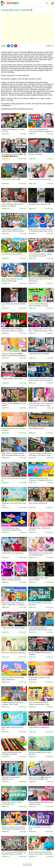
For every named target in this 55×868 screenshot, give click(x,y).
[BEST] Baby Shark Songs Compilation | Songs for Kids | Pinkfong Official (12, 530)
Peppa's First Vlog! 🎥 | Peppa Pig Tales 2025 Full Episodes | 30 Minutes (40, 779)
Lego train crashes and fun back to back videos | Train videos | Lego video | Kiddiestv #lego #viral (40, 455)
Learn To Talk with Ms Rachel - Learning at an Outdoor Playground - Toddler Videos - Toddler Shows (41, 131)
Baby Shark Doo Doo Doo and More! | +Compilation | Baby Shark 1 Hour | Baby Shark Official (41, 231)
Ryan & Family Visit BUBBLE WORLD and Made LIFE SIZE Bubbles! (11, 580)
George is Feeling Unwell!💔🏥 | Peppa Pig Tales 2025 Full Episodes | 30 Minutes (14, 356)
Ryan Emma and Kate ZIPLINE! (12, 254)
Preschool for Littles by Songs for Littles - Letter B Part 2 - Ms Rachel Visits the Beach (13, 605)
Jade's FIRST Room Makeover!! (39, 727)
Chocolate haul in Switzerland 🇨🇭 (40, 204)
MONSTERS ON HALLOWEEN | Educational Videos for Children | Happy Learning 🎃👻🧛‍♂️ (13, 331)
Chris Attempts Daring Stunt (38, 503)
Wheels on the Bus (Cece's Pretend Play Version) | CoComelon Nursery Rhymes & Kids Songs (13, 829)
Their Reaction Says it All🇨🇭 (11, 179)
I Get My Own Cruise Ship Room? (13, 553)
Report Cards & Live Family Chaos (40, 179)
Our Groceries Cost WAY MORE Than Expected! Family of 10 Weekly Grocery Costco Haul (14, 854)
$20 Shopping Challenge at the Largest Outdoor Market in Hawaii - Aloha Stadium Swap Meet (13, 231)
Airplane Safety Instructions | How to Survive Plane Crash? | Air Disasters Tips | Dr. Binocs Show (41, 380)
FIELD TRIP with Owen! (36, 428)
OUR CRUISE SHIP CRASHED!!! (39, 354)
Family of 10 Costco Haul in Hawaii (13, 628)
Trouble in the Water (35, 154)
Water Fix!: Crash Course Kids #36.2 (14, 653)
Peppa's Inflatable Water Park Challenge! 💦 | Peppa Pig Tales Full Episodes (41, 480)
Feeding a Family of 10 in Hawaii (12, 379)
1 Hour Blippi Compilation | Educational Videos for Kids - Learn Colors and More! (40, 630)
